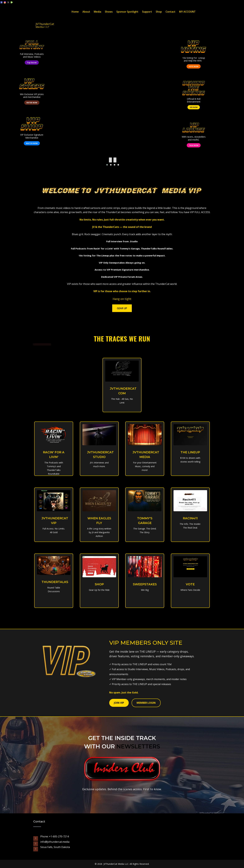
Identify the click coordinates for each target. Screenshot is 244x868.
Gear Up (122, 308)
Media (97, 12)
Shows (109, 12)
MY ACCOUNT (187, 12)
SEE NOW (194, 107)
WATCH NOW (32, 143)
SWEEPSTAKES (145, 584)
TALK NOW (194, 145)
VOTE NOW (194, 66)
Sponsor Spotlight (127, 12)
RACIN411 (190, 518)
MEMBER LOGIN (146, 703)
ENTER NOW (32, 103)
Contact (170, 12)
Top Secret (32, 63)
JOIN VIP (119, 703)
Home (75, 12)
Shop (159, 12)
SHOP (99, 584)
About (86, 12)
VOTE (190, 584)
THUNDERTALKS (55, 582)
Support (147, 12)
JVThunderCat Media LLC (45, 25)
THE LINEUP (190, 452)
